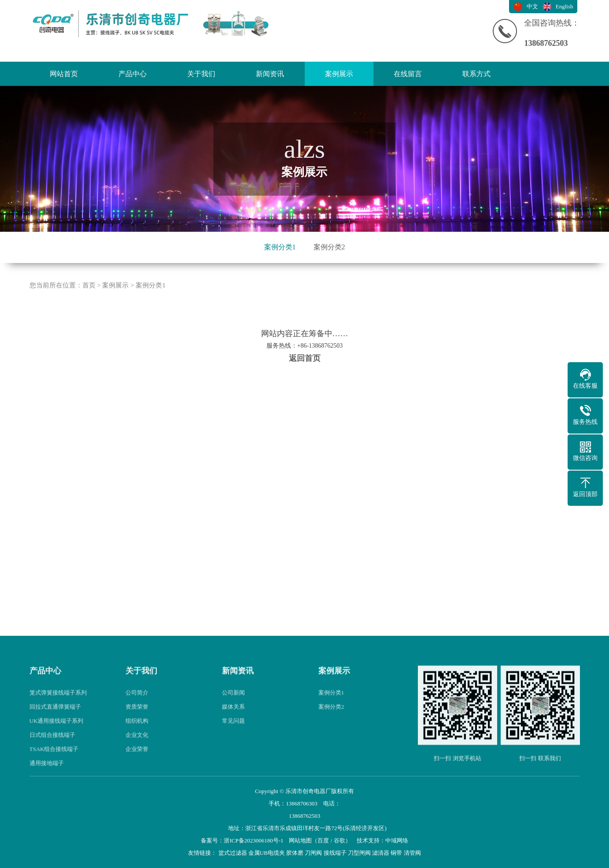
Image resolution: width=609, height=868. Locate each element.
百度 (323, 840)
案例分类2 (329, 247)
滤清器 (381, 853)
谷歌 (340, 840)
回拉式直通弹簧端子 (55, 725)
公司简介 (137, 711)
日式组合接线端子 (52, 754)
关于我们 (201, 74)
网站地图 (300, 840)
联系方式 (476, 74)
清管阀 (412, 853)
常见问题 (233, 740)
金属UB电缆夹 (267, 853)
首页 (89, 304)
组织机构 (137, 740)
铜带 (396, 853)
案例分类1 (280, 247)
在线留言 (408, 74)
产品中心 (133, 74)
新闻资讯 (270, 74)
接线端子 (335, 853)
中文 (532, 6)
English (565, 6)
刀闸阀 (313, 853)
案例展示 (339, 74)
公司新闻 (233, 711)
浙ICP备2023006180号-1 (253, 840)
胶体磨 (295, 853)
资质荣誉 (137, 725)
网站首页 (64, 74)
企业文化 (137, 754)
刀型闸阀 (359, 853)
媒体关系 (233, 725)
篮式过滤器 (233, 853)
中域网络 (397, 840)
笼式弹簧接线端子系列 (58, 711)
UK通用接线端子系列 (57, 740)
